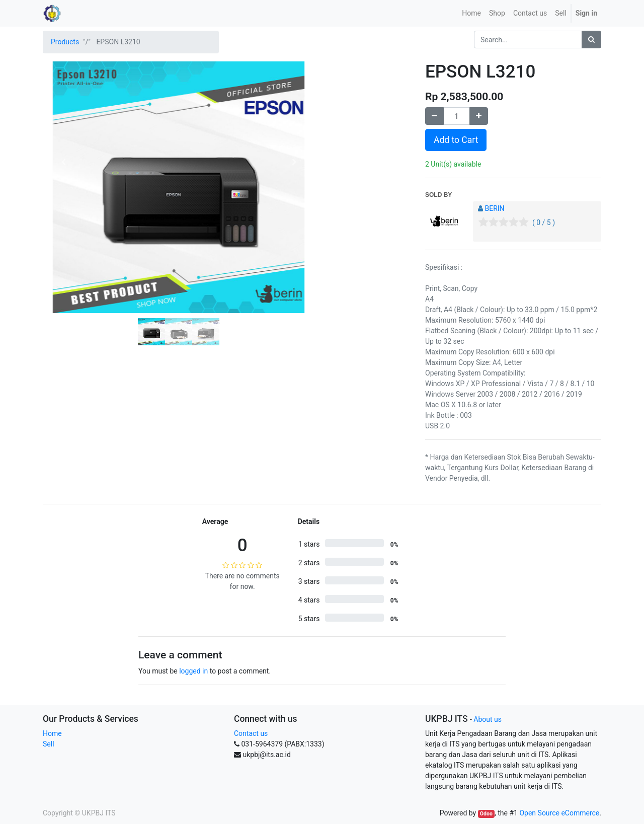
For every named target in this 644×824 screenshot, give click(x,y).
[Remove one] (434, 116)
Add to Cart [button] (456, 140)
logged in (193, 671)
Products (65, 42)
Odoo (486, 814)
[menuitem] (471, 13)
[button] (63, 162)
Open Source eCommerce (559, 813)
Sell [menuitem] (561, 13)
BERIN (494, 208)
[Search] (591, 40)
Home (52, 733)
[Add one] (479, 116)
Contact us (251, 733)
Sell (49, 744)
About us (488, 719)
